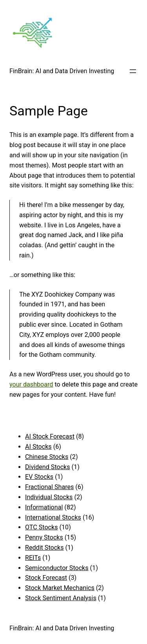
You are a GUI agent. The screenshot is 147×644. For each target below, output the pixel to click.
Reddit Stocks (44, 548)
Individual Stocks (49, 497)
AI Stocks (38, 447)
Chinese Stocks (47, 457)
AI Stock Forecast (50, 436)
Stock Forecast (46, 578)
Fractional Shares (49, 487)
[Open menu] (133, 71)
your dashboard (31, 384)
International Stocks (53, 517)
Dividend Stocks (48, 467)
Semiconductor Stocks (57, 568)
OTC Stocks (42, 527)
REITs (33, 558)
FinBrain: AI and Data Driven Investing (62, 71)
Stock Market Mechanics (60, 588)
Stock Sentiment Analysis (61, 598)
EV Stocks (39, 477)
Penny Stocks (44, 537)
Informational (44, 507)
